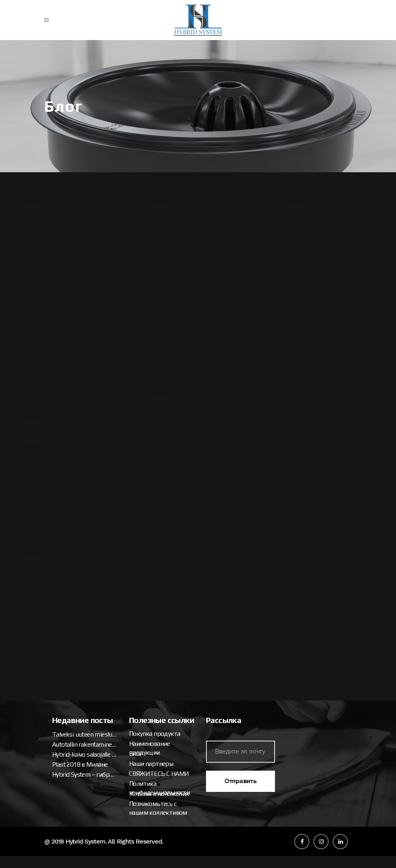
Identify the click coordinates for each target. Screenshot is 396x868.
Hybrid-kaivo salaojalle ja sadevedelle (290, 607)
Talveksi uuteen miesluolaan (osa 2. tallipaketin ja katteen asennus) (290, 587)
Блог (264, 671)
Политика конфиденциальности (288, 705)
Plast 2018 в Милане (285, 617)
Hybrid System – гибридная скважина (290, 627)
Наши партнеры (279, 681)
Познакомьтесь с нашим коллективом (286, 725)
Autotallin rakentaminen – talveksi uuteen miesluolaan (290, 597)
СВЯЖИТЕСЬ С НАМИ (287, 691)
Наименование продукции (278, 665)
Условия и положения (287, 711)
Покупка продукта (283, 651)
